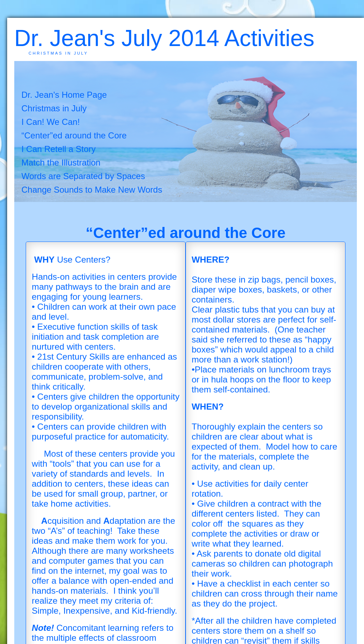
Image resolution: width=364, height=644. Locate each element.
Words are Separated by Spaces (83, 176)
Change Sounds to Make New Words (92, 190)
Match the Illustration (61, 163)
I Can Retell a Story (59, 149)
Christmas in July (54, 108)
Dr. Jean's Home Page (64, 95)
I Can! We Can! (51, 122)
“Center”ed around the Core (74, 135)
